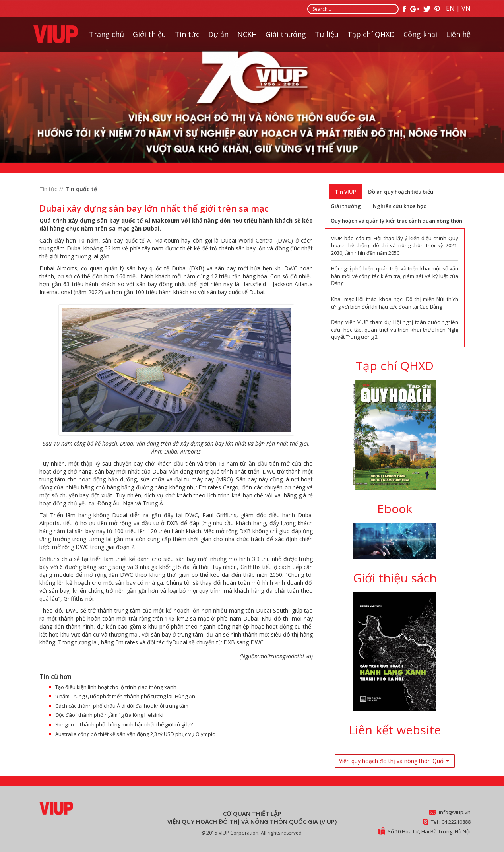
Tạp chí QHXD (371, 34)
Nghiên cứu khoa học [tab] (399, 206)
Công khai (420, 34)
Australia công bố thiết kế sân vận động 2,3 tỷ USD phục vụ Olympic (135, 734)
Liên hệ (458, 34)
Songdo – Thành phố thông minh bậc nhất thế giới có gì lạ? (124, 724)
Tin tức (187, 34)
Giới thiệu (149, 34)
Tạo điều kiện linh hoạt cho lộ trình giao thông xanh (116, 687)
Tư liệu (327, 34)
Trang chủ (107, 34)
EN (450, 8)
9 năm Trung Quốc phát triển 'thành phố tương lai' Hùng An (125, 696)
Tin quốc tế (81, 189)
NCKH (247, 34)
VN (466, 8)
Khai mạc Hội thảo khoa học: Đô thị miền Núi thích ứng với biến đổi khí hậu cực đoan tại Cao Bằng (395, 303)
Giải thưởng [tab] (346, 206)
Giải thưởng (286, 34)
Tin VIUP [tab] (345, 192)
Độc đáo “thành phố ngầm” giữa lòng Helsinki (109, 715)
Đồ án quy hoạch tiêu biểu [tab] (401, 192)
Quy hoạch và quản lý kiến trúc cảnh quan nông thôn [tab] (396, 221)
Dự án (218, 34)
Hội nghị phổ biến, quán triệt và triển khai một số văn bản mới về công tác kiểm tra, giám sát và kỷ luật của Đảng (395, 276)
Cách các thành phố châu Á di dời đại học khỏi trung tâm (122, 706)
